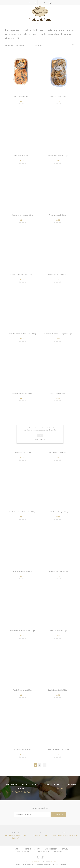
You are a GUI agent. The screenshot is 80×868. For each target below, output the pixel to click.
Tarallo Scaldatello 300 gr (58, 631)
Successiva (45, 765)
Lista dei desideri (51, 849)
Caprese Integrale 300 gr (58, 96)
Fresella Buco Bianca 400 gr (58, 155)
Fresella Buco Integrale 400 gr (22, 215)
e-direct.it (54, 862)
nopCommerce (35, 862)
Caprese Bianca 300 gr (22, 96)
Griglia (70, 45)
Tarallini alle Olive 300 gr (58, 452)
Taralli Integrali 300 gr (58, 393)
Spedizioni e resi (43, 852)
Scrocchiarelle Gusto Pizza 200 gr (22, 274)
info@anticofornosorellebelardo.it (65, 835)
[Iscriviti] (32, 814)
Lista (73, 45)
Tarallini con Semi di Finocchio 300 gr (22, 512)
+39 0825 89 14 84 (20, 792)
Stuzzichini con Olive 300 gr (58, 274)
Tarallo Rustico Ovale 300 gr (58, 571)
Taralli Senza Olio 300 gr (22, 452)
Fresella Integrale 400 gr (58, 215)
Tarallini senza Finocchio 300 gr (58, 749)
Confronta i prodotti (32, 849)
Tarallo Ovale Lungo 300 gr (22, 690)
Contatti (15, 849)
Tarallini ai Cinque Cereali (22, 749)
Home (33, 24)
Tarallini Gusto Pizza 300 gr (22, 571)
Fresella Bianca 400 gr (22, 155)
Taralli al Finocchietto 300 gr (22, 393)
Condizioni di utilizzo (24, 852)
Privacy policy (59, 852)
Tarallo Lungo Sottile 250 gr (58, 690)
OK (40, 436)
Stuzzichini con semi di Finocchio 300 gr (22, 334)
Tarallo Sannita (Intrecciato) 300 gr (22, 631)
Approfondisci (40, 439)
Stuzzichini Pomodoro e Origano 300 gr (58, 334)
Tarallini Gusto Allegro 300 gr (58, 512)
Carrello (45, 3)
